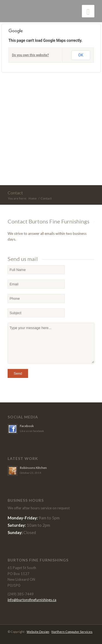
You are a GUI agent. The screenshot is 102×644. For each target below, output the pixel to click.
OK (81, 55)
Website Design (38, 632)
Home (33, 198)
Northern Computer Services (72, 632)
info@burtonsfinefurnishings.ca (32, 600)
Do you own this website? (30, 55)
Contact (15, 193)
